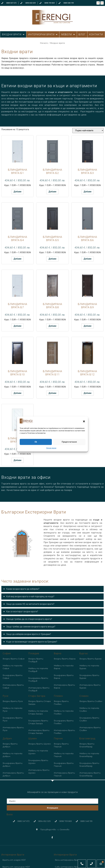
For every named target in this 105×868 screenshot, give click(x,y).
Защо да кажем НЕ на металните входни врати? (30, 604)
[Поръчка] (88, 130)
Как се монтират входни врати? (22, 612)
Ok (36, 442)
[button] (84, 421)
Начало (44, 43)
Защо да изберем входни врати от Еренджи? (29, 634)
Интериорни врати (13, 855)
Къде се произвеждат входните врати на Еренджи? (32, 642)
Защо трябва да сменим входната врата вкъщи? (31, 627)
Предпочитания (69, 442)
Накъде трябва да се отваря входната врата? (29, 619)
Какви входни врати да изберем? (23, 589)
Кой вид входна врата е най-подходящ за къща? (30, 596)
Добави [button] (17, 192)
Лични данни (51, 448)
